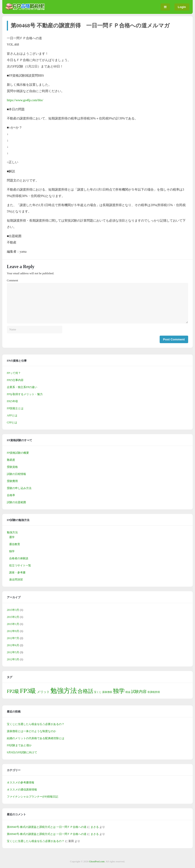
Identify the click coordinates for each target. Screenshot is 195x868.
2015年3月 (13, 610)
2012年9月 (13, 631)
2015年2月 (13, 617)
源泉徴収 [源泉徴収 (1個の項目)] (107, 692)
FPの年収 (12, 401)
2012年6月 (13, 645)
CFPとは (12, 422)
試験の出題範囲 (16, 502)
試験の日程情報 (16, 474)
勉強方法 (12, 532)
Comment (12, 280)
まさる (95, 827)
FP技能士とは (15, 408)
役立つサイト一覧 (20, 565)
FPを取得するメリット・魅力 (25, 394)
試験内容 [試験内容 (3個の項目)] (139, 692)
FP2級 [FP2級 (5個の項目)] (13, 691)
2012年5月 (13, 652)
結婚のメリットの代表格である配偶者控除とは (36, 738)
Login (182, 7)
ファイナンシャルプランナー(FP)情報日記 (32, 797)
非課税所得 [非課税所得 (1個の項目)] (154, 692)
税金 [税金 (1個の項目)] (128, 692)
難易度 (11, 460)
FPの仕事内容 (15, 380)
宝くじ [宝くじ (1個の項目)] (98, 692)
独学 (12, 551)
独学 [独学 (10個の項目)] (119, 691)
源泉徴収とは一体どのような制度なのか (31, 731)
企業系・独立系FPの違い (22, 387)
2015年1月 (13, 624)
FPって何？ (14, 373)
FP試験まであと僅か (19, 745)
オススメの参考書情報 (21, 782)
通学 (12, 537)
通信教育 (15, 544)
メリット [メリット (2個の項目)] (43, 692)
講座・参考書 (17, 573)
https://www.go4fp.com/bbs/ (25, 100)
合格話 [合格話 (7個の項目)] (85, 691)
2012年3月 (13, 659)
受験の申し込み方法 (19, 488)
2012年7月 (13, 638)
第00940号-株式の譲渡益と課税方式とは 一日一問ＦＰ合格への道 (47, 827)
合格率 (11, 495)
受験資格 (12, 467)
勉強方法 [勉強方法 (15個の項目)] (64, 691)
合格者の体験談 (19, 558)
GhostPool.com (97, 861)
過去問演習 (16, 580)
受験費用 (12, 481)
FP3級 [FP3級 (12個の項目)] (28, 691)
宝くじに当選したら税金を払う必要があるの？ (36, 724)
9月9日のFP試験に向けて (22, 752)
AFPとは (12, 415)
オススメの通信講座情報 (22, 790)
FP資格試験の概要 (18, 453)
